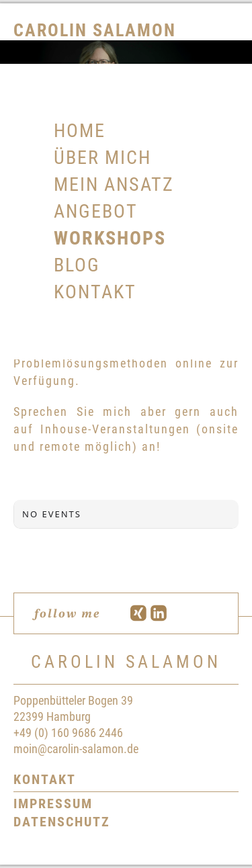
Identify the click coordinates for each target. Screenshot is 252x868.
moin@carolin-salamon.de (76, 749)
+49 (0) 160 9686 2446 (68, 733)
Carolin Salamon (95, 30)
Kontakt (45, 779)
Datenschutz (62, 822)
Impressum (53, 804)
